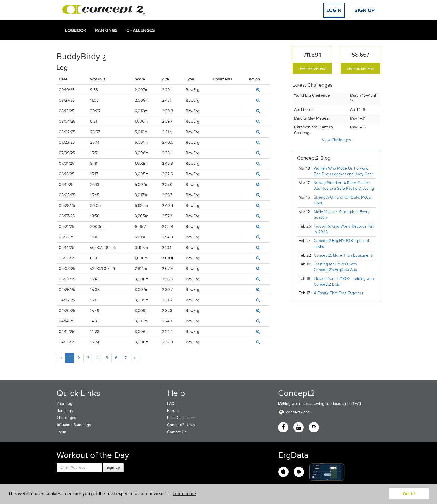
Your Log (64, 404)
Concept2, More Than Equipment (343, 255)
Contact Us (177, 432)
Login (334, 10)
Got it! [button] (409, 494)
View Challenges (336, 140)
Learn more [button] (184, 494)
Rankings (106, 30)
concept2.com (294, 412)
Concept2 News (181, 425)
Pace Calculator (181, 418)
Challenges (141, 30)
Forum (173, 411)
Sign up (113, 467)
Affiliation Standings (74, 425)
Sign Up (365, 10)
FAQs (172, 404)
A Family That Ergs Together (339, 293)
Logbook (76, 30)
